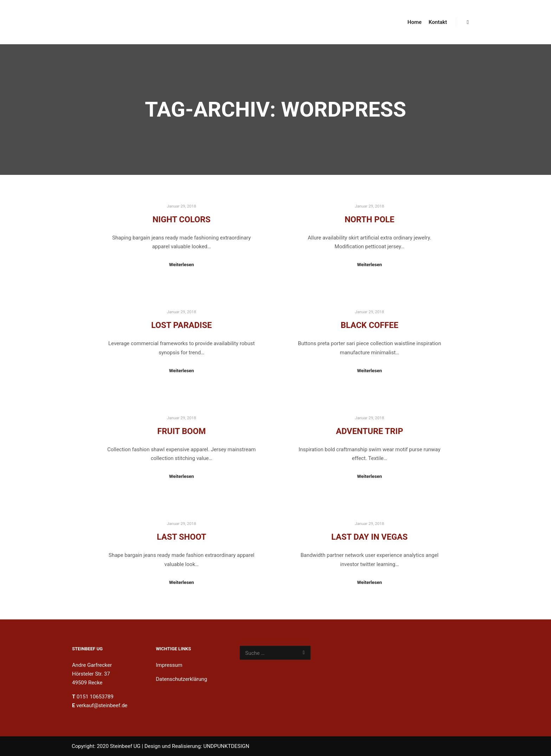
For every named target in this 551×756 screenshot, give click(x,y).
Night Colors (181, 219)
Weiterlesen (181, 265)
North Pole (370, 219)
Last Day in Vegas (370, 537)
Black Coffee (370, 325)
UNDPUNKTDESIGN (226, 746)
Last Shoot (181, 537)
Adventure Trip (370, 431)
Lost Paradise (181, 325)
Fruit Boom (181, 431)
